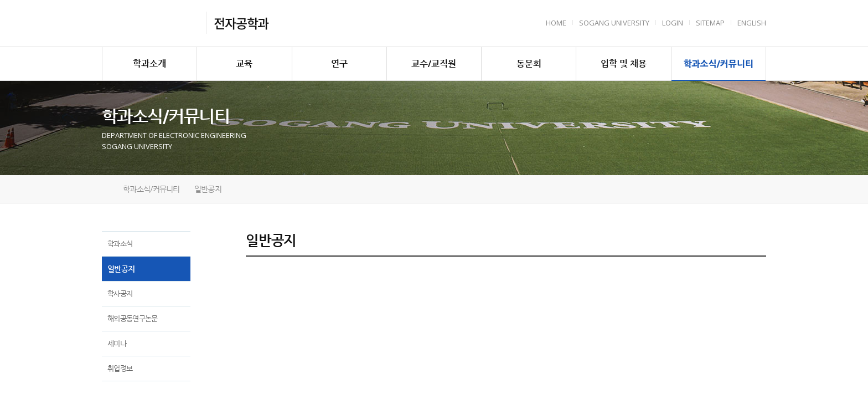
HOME (556, 23)
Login (673, 23)
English (752, 23)
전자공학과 (241, 23)
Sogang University (614, 23)
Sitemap (710, 23)
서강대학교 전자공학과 (151, 23)
